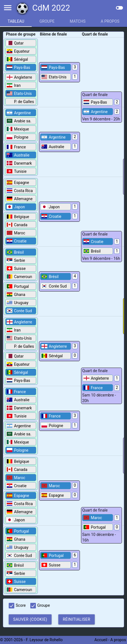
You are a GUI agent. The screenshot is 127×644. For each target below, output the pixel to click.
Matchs (78, 21)
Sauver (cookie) (30, 619)
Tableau (16, 21)
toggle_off (119, 8)
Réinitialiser (77, 619)
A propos (119, 640)
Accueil (101, 640)
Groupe (47, 21)
